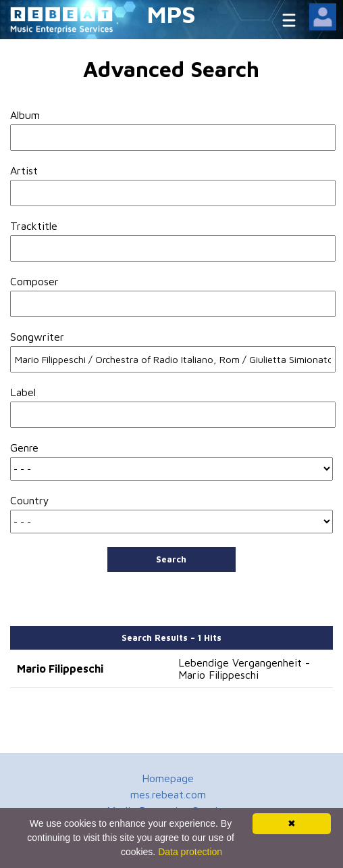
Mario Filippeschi (60, 669)
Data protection (190, 852)
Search (171, 559)
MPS (171, 14)
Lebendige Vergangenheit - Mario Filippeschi (244, 669)
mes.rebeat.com (168, 794)
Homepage (168, 778)
